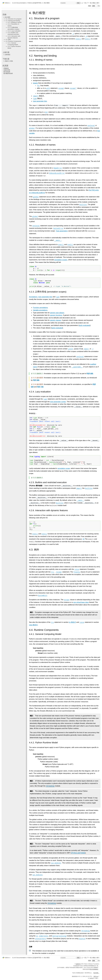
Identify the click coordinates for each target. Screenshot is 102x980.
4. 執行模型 (7, 17)
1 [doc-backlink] (30, 950)
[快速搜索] (68, 3)
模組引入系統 (8, 61)
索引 (98, 3)
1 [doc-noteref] (84, 539)
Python (7, 3)
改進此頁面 (7, 70)
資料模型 (7, 55)
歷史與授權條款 (94, 969)
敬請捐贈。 (96, 973)
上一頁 (84, 3)
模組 (94, 3)
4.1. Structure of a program (13, 19)
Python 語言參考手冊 (34, 3)
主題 (94, 6)
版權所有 (78, 964)
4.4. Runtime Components (13, 41)
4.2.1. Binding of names (15, 22)
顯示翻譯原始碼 (8, 73)
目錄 (4, 15)
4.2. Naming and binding (13, 21)
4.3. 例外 (8, 39)
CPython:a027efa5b (78, 853)
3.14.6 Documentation (19, 3)
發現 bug (96, 976)
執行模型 (46, 3)
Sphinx (91, 978)
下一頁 (89, 3)
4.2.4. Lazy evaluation (14, 31)
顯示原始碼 (7, 72)
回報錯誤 (6, 68)
